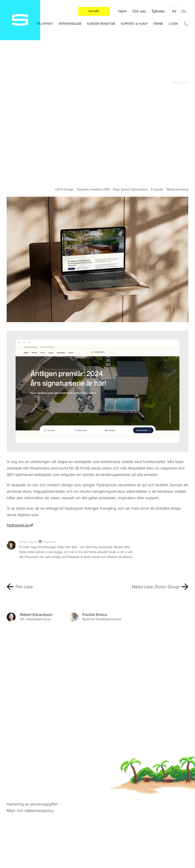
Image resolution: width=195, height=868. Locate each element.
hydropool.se (20, 525)
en (184, 11)
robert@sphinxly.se (38, 619)
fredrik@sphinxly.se (109, 619)
